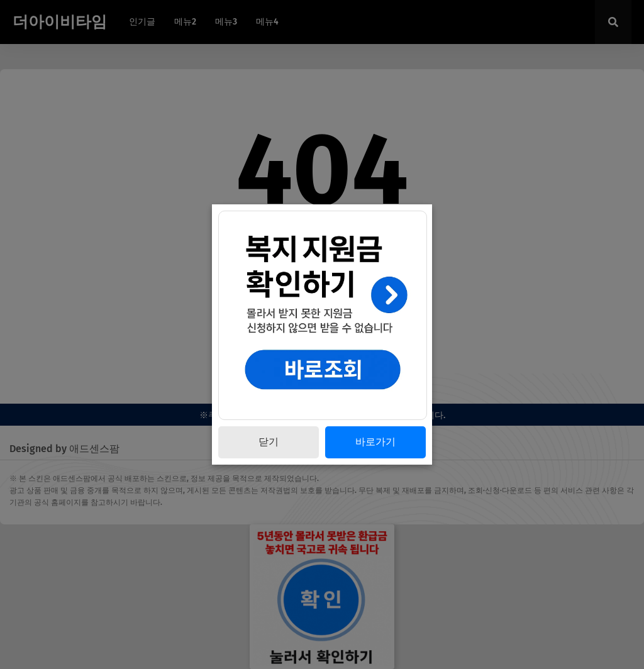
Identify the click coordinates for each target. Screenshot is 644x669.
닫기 (269, 442)
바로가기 (375, 442)
